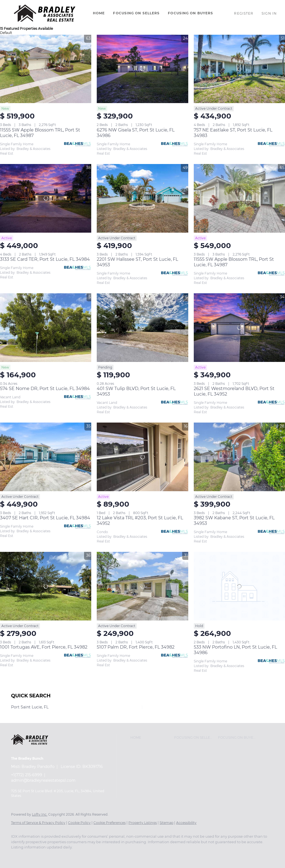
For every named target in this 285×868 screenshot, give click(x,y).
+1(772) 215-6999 (27, 775)
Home (99, 13)
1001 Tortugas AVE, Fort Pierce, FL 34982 (44, 647)
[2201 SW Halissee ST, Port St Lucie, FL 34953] (142, 198)
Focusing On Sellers (136, 13)
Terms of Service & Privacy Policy (38, 823)
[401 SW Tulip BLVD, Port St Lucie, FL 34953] (142, 327)
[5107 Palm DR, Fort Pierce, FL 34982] (142, 586)
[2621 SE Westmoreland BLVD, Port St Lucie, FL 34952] (239, 327)
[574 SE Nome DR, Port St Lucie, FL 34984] (46, 327)
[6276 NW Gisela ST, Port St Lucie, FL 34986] (142, 69)
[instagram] (34, 857)
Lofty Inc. (40, 814)
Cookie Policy (79, 823)
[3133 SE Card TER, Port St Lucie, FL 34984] (46, 198)
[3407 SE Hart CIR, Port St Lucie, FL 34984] (46, 457)
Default (6, 33)
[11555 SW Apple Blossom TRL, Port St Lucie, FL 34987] (46, 69)
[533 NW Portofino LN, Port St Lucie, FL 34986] (239, 586)
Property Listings (143, 823)
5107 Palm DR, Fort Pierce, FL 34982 (136, 647)
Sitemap (166, 823)
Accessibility (186, 823)
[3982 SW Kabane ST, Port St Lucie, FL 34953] (239, 457)
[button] (45, 13)
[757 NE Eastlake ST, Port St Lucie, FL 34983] (239, 69)
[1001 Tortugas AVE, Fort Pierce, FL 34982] (46, 586)
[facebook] (18, 857)
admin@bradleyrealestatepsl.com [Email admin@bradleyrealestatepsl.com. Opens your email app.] (43, 780)
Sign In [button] (269, 13)
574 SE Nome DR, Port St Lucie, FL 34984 (45, 389)
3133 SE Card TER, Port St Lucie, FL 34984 (45, 259)
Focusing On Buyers (190, 13)
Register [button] (244, 13)
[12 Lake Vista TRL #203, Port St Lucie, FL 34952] (142, 457)
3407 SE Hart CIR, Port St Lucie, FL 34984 (45, 518)
